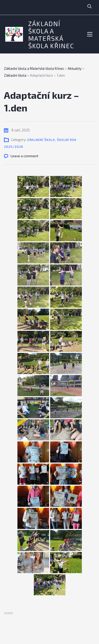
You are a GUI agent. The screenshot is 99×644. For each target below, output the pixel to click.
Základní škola (41, 140)
